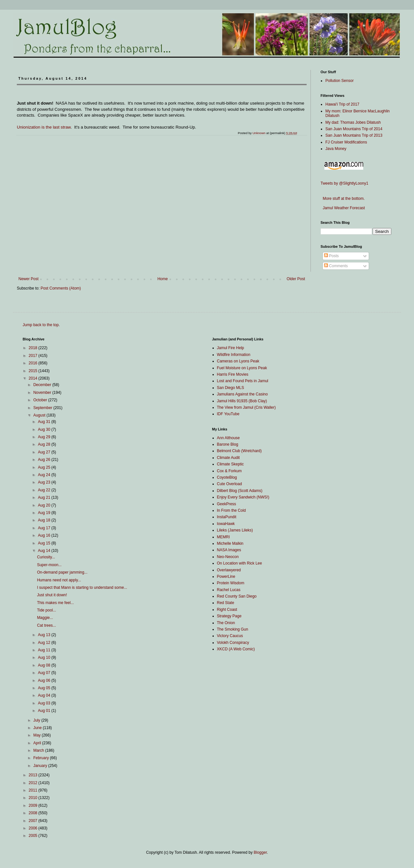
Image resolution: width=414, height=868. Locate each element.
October (41, 400)
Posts (331, 256)
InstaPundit (227, 517)
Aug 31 (44, 422)
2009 (34, 805)
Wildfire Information (234, 355)
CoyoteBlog (227, 477)
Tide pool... (46, 610)
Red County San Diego (237, 596)
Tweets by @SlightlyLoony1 (344, 183)
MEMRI (223, 537)
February (42, 758)
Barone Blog (228, 444)
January (41, 766)
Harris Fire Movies (233, 374)
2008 (34, 813)
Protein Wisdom (231, 583)
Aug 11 (44, 650)
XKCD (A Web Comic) (236, 649)
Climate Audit (229, 458)
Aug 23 (44, 482)
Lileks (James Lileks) (235, 530)
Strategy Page (229, 616)
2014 (34, 378)
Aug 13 (44, 635)
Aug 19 (44, 513)
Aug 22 (44, 490)
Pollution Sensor (339, 81)
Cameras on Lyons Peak (238, 361)
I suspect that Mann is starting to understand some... (82, 588)
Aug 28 (44, 444)
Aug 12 (44, 643)
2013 (34, 775)
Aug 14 (44, 551)
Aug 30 (44, 429)
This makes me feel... (55, 603)
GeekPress (227, 504)
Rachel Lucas (229, 590)
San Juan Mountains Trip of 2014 (354, 129)
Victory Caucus (230, 636)
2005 (34, 836)
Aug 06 (44, 680)
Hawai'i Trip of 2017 (342, 104)
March (39, 750)
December (43, 385)
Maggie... (45, 618)
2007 (34, 821)
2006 (34, 828)
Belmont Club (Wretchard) (240, 451)
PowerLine (226, 577)
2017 (34, 356)
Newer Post (28, 279)
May (38, 735)
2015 (34, 371)
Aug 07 (44, 673)
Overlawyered (229, 570)
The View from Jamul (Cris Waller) (246, 407)
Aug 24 (44, 475)
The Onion (226, 623)
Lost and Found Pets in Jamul (243, 381)
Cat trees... (46, 625)
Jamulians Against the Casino (242, 394)
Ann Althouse (229, 438)
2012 (34, 783)
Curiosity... (46, 557)
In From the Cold (231, 510)
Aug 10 (44, 657)
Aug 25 (44, 467)
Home (163, 279)
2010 (34, 798)
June (38, 728)
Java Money (336, 149)
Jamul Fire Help (231, 348)
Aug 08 (44, 665)
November (43, 393)
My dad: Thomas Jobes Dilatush (353, 122)
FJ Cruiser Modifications (346, 142)
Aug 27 (44, 452)
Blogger (260, 852)
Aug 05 (44, 688)
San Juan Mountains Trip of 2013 (354, 135)
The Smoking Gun (233, 629)
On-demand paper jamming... (62, 572)
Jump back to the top (41, 325)
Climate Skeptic (230, 464)
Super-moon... (49, 565)
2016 (34, 363)
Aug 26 (44, 460)
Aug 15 (44, 543)
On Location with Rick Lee (240, 563)
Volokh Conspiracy (233, 643)
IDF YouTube (228, 414)
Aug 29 (44, 437)
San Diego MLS (231, 388)
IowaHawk (226, 524)
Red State (226, 603)
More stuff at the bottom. (343, 199)
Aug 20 (44, 505)
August (40, 415)
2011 (34, 790)
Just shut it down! (52, 595)
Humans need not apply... (59, 580)
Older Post (296, 279)
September (43, 408)
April (38, 743)
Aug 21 (44, 497)
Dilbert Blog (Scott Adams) (240, 491)
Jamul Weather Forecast (343, 208)
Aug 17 (44, 528)
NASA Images (229, 550)
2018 (34, 348)
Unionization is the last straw (44, 127)
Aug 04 (44, 695)
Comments (336, 266)
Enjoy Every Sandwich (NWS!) (243, 497)
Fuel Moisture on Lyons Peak (242, 368)
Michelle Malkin (230, 543)
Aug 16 (44, 535)
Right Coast (227, 610)
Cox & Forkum (229, 471)
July (37, 720)
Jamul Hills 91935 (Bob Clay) (242, 401)
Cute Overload (229, 484)
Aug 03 (44, 703)
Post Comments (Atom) (61, 288)
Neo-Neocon (228, 557)
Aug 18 (44, 520)
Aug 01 (44, 711)
